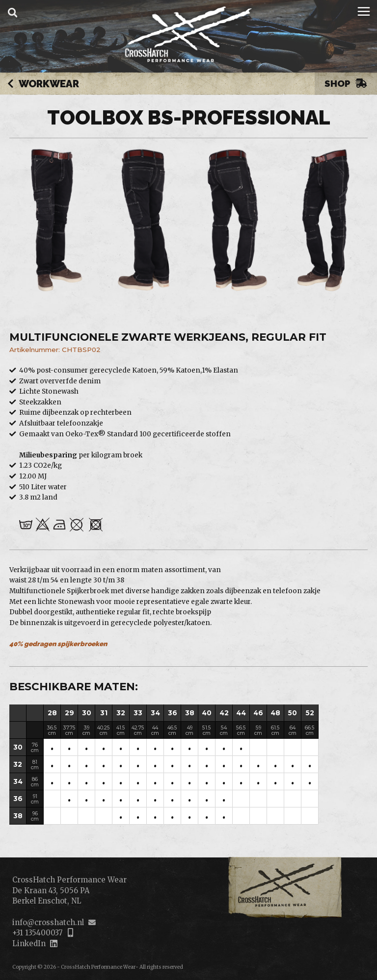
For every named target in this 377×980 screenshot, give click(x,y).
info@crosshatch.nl (48, 922)
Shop (346, 83)
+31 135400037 (37, 933)
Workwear (43, 84)
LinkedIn (29, 943)
